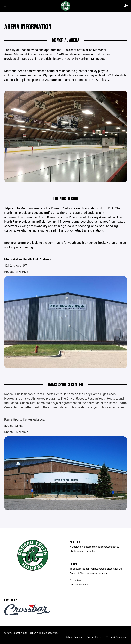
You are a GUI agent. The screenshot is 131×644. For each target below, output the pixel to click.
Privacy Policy (94, 637)
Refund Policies (74, 637)
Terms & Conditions (117, 637)
